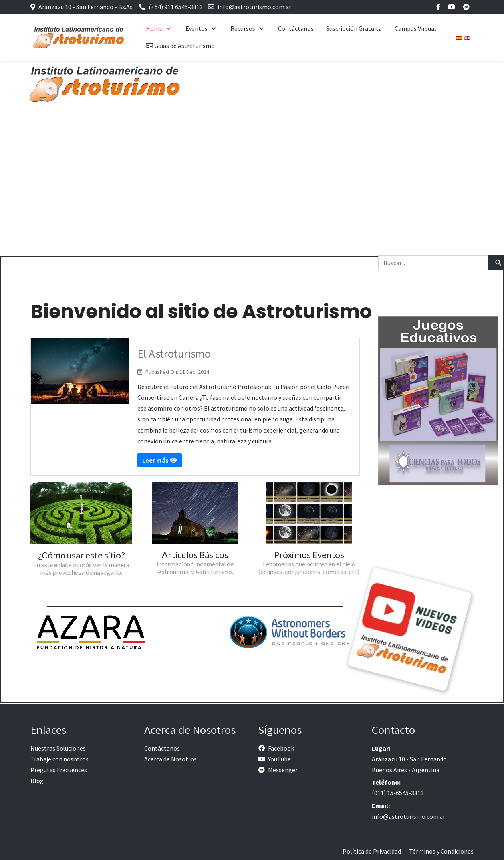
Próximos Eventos (309, 555)
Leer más (160, 460)
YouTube (279, 759)
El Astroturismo (174, 354)
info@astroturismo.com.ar (254, 7)
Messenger (283, 770)
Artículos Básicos (195, 555)
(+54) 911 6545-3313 (176, 7)
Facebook (281, 748)
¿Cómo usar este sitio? (81, 555)
